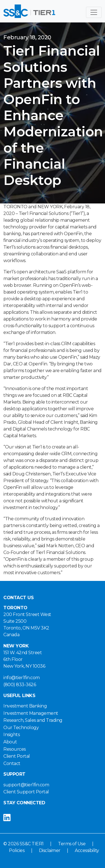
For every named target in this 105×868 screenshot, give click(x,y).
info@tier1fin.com (22, 678)
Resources (15, 749)
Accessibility (87, 850)
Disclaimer (50, 850)
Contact (12, 763)
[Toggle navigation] (94, 12)
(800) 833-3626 (20, 685)
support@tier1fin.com (26, 785)
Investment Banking (25, 706)
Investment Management (31, 713)
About (10, 742)
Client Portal (17, 756)
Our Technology (21, 728)
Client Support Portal (26, 792)
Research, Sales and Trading (33, 720)
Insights (11, 735)
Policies (17, 850)
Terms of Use (72, 844)
